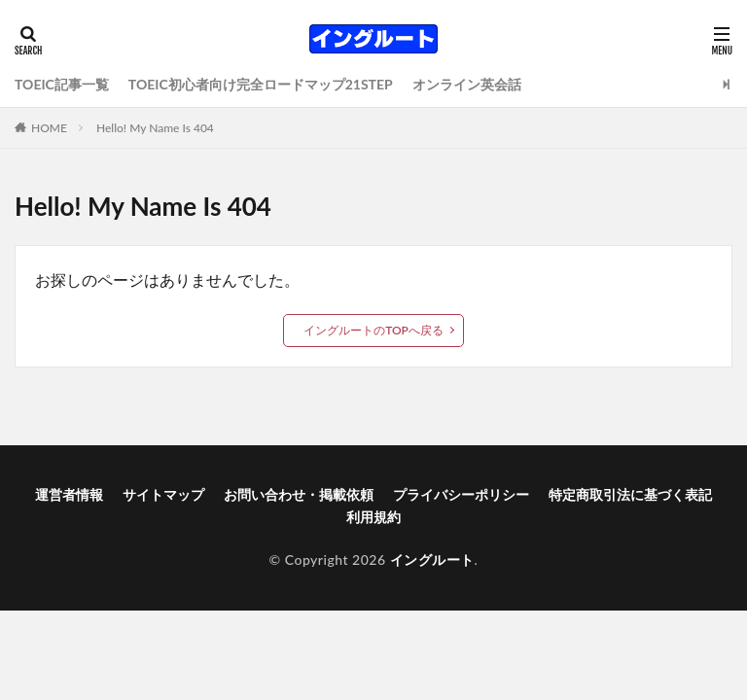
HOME (49, 128)
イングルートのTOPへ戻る (373, 330)
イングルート (432, 560)
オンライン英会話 (467, 84)
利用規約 (373, 517)
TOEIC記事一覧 (62, 84)
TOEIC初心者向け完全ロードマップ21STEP (261, 84)
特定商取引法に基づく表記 (630, 494)
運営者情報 (69, 494)
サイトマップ (163, 494)
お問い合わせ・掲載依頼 (299, 494)
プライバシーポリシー (461, 494)
